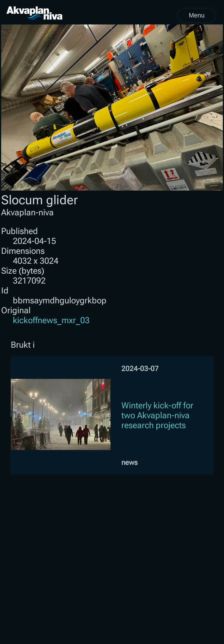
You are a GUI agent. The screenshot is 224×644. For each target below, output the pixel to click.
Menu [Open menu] (197, 15)
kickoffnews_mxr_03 (51, 320)
